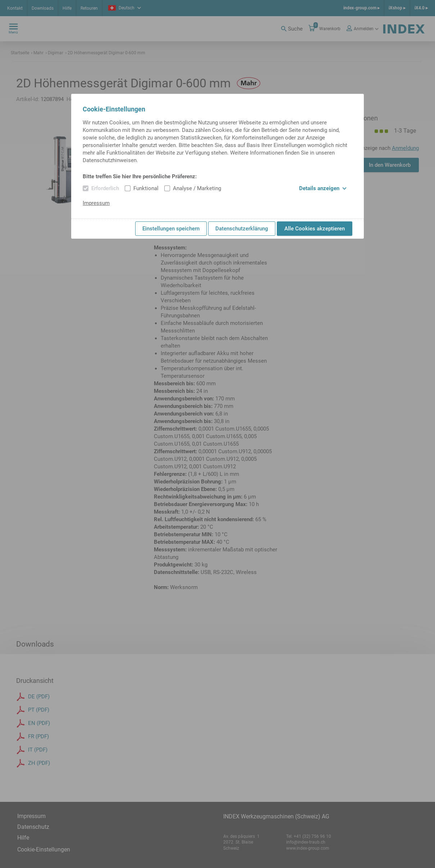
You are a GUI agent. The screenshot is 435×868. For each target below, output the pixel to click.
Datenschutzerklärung (242, 229)
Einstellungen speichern (171, 229)
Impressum (96, 203)
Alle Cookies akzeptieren (315, 229)
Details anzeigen (323, 188)
